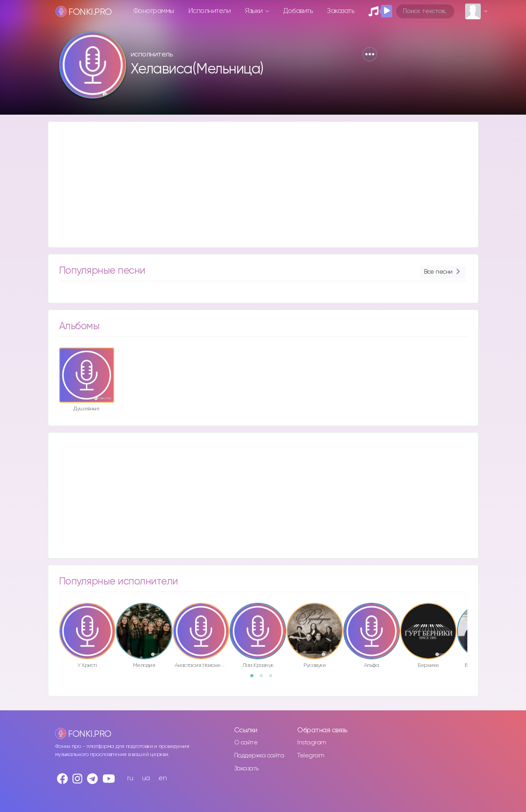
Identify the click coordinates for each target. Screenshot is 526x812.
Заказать (340, 11)
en (163, 778)
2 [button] (264, 679)
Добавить (298, 11)
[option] (87, 381)
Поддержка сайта (259, 756)
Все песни (443, 272)
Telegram (311, 756)
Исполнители (210, 11)
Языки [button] (254, 11)
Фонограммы (154, 11)
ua (146, 778)
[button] (370, 54)
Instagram (312, 743)
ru (130, 778)
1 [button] (255, 679)
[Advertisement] (263, 185)
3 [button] (274, 679)
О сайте (246, 743)
